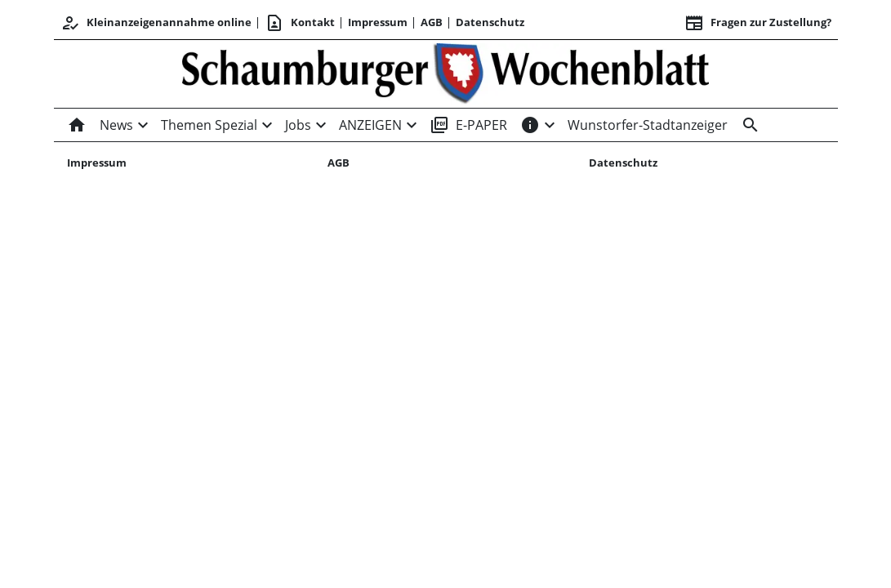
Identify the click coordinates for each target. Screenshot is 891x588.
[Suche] (747, 125)
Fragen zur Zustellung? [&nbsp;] (758, 23)
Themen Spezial (209, 125)
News (116, 125)
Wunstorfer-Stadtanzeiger (648, 125)
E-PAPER (468, 125)
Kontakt (300, 23)
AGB (432, 22)
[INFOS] (530, 125)
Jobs (298, 125)
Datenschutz (490, 22)
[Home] (80, 125)
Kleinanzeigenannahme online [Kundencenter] (156, 23)
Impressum (378, 22)
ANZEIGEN (370, 125)
